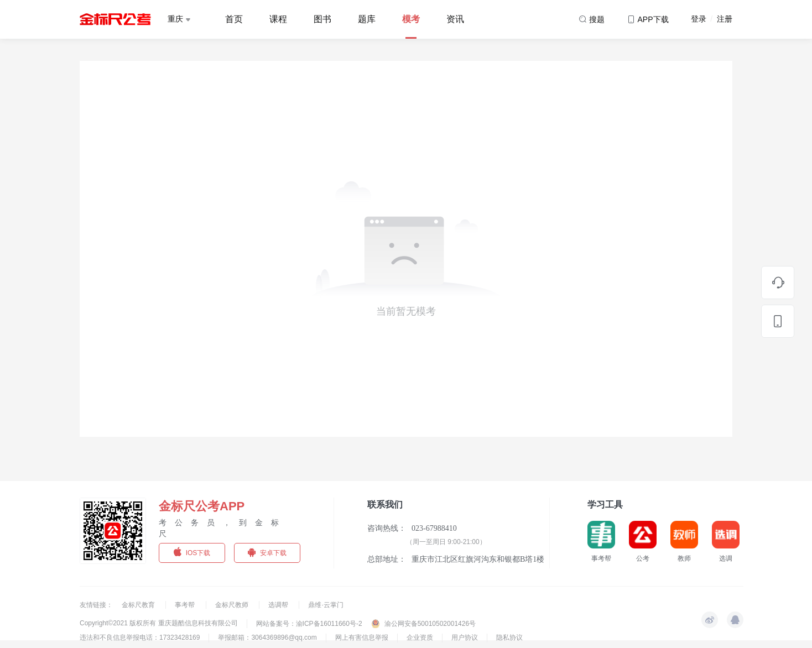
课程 (278, 19)
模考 (411, 19)
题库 (367, 19)
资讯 (455, 19)
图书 (322, 19)
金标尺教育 (139, 605)
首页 (234, 19)
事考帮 (186, 605)
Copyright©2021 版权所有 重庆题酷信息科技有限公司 (159, 623)
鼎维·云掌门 (326, 605)
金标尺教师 (233, 605)
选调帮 (279, 605)
